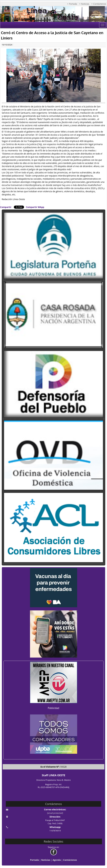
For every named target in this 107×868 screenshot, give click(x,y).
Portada (35, 860)
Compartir (6, 207)
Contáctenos (70, 860)
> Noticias (84, 4)
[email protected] (55, 813)
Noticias (46, 860)
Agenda (57, 860)
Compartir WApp (35, 207)
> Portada (72, 4)
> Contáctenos (99, 4)
